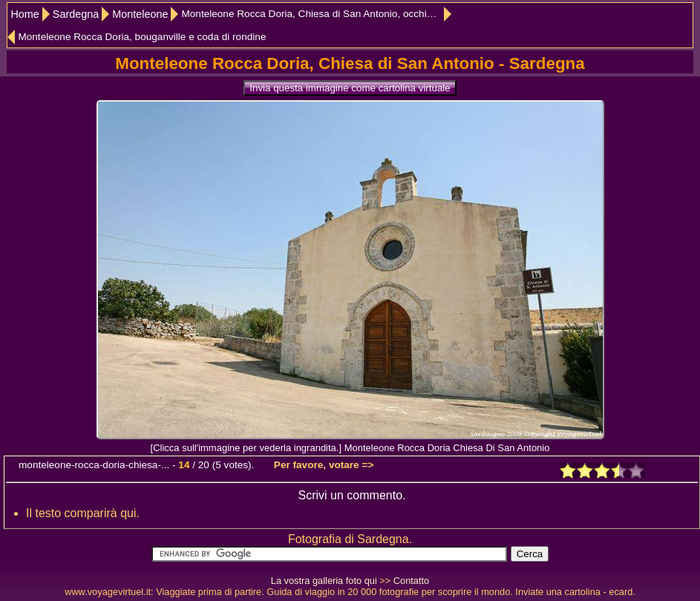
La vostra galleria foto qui (324, 581)
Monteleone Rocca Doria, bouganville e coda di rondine (142, 37)
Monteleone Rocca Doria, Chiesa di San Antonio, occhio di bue (316, 14)
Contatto (411, 581)
